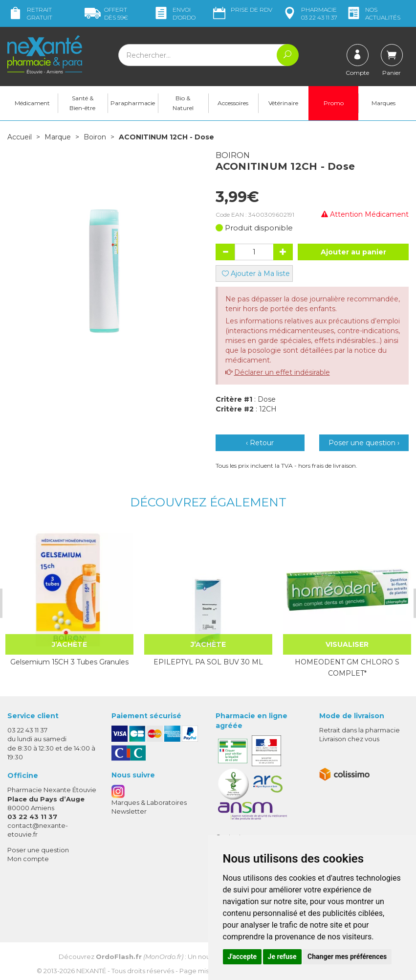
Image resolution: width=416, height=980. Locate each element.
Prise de (242, 10)
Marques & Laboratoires (149, 802)
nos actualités (373, 13)
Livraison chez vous (349, 739)
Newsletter (129, 811)
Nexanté (91, 970)
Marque (58, 137)
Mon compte (28, 858)
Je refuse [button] (282, 957)
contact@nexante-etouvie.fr (38, 830)
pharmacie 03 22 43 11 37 (309, 13)
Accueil (20, 137)
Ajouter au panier (353, 252)
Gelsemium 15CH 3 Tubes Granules (68, 667)
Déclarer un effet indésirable (282, 372)
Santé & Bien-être (82, 103)
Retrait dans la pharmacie (360, 730)
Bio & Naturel (183, 103)
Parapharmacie (133, 103)
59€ (106, 13)
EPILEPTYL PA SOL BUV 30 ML (207, 662)
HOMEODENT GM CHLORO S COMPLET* (346, 667)
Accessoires (233, 103)
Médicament (32, 103)
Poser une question (38, 849)
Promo (334, 103)
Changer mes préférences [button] (347, 957)
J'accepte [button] (242, 957)
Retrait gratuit (30, 13)
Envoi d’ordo (174, 13)
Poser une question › (364, 443)
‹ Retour (260, 443)
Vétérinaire (283, 103)
